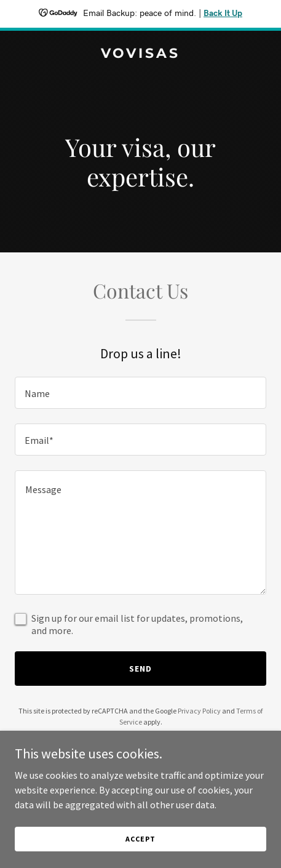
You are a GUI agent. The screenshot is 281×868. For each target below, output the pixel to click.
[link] (140, 54)
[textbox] (140, 393)
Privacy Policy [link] (199, 711)
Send (140, 669)
